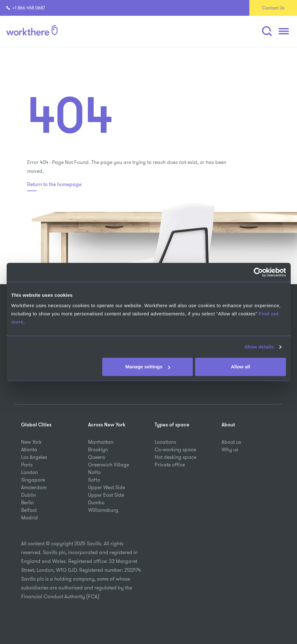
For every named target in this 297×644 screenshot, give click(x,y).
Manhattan (101, 442)
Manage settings (148, 367)
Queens (97, 457)
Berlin (27, 503)
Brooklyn (98, 450)
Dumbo (96, 503)
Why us (230, 450)
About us (231, 442)
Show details (259, 347)
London (30, 472)
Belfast (29, 510)
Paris (27, 465)
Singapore (33, 480)
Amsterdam (34, 487)
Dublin (29, 495)
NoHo (94, 472)
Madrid (30, 518)
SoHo (94, 480)
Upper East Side (106, 495)
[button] (267, 31)
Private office (170, 465)
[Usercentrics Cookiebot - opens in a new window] (258, 272)
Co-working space (175, 450)
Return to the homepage (54, 184)
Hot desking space (175, 457)
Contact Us (273, 8)
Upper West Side (107, 487)
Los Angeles (34, 457)
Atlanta (29, 450)
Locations (165, 442)
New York (31, 442)
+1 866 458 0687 (26, 8)
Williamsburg (103, 510)
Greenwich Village (109, 465)
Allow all (241, 367)
